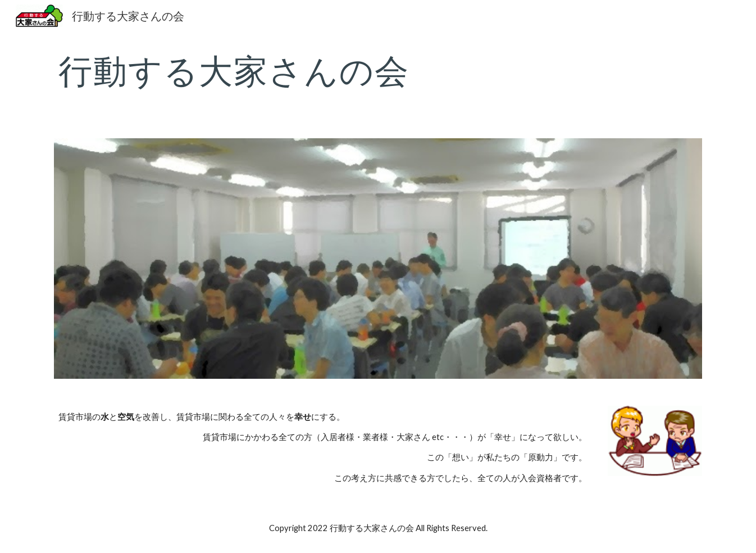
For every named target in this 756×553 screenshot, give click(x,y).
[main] (378, 70)
